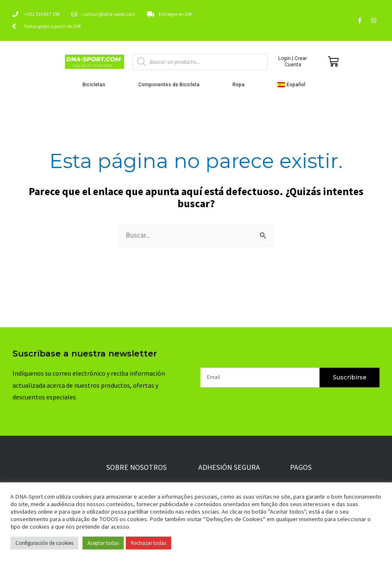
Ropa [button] (241, 85)
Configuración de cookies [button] (44, 543)
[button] (293, 85)
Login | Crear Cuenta (293, 61)
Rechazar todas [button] (149, 543)
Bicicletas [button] (96, 85)
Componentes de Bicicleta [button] (171, 85)
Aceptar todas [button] (103, 543)
